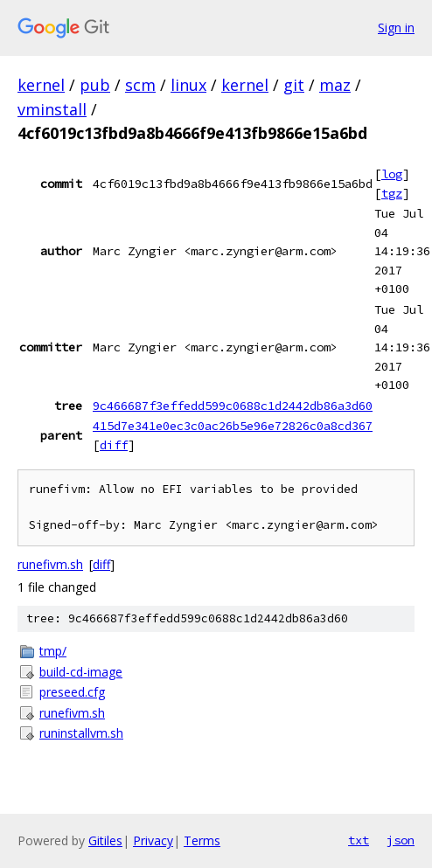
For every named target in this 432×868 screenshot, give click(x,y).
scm (140, 85)
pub (95, 85)
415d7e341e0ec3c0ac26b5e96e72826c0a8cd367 (233, 426)
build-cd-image (81, 672)
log (392, 174)
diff (114, 445)
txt (359, 840)
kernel (41, 85)
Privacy (153, 840)
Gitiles (105, 840)
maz (335, 85)
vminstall (52, 109)
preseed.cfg (72, 692)
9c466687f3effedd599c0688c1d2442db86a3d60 (233, 406)
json (401, 840)
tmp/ (53, 651)
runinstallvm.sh (81, 733)
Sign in (396, 28)
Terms (202, 840)
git (294, 85)
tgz (392, 193)
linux (188, 85)
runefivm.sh (50, 564)
